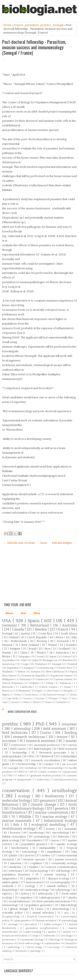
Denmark (63, 641)
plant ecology (11, 840)
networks (50, 936)
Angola (39, 691)
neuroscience (35, 882)
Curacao (27, 698)
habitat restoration (15, 837)
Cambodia (27, 687)
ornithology (64, 791)
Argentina (13, 668)
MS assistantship (53, 768)
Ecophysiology (11, 917)
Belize (22, 672)
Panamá (8, 645)
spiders (53, 932)
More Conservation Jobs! (22, 712)
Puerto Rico (66, 668)
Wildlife (26, 817)
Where (9, 613)
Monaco (37, 702)
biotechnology (39, 871)
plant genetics (23, 920)
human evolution (47, 920)
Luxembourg (46, 668)
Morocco (8, 691)
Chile (24, 660)
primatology (42, 837)
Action (25, 894)
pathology (36, 951)
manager (14, 768)
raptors (7, 894)
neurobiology (61, 909)
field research (68, 749)
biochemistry (21, 848)
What (37, 613)
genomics (48, 801)
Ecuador (72, 645)
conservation (17, 791)
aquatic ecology (67, 844)
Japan (54, 656)
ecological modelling (50, 825)
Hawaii (7, 653)
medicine (15, 867)
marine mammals (18, 821)
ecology (25, 796)
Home (8, 25)
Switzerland (40, 625)
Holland (34, 683)
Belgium (16, 649)
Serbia (18, 695)
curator (50, 764)
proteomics (9, 940)
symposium (70, 772)
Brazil (33, 649)
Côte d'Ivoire (53, 691)
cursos (72, 745)
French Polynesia (13, 683)
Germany (10, 625)
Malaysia (41, 664)
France (19, 25)
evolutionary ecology (19, 829)
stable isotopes (53, 924)
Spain (34, 621)
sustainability (48, 848)
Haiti (65, 698)
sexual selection (44, 913)
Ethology (55, 940)
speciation (31, 924)
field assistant (55, 729)
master (71, 741)
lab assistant (70, 764)
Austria (26, 634)
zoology (31, 886)
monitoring (37, 833)
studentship (43, 780)
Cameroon (42, 679)
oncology (67, 936)
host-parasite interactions (54, 901)
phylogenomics (51, 898)
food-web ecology (30, 943)
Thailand (7, 672)
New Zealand (31, 645)
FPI (32, 772)
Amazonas (9, 664)
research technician (30, 737)
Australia (70, 625)
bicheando (21, 951)
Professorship (27, 764)
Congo (25, 664)
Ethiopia (54, 698)
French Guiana (49, 687)
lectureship (21, 753)
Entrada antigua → (64, 543)
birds (73, 805)
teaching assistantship (66, 780)
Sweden (41, 629)
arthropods (46, 894)
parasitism (32, 25)
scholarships (69, 756)
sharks (73, 898)
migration (27, 898)
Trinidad (72, 664)
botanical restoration (15, 936)
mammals (71, 829)
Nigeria (6, 695)
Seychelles (9, 660)
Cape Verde (13, 698)
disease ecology (59, 878)
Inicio (44, 543)
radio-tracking (33, 932)
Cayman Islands (63, 679)
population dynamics (17, 874)
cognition (37, 863)
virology (13, 924)
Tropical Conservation (41, 917)
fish (17, 825)
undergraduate (12, 756)
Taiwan (73, 695)
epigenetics (10, 878)
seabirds (9, 886)
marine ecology (55, 817)
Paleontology (69, 905)
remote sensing (56, 874)
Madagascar (50, 660)
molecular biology (17, 801)
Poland (53, 645)
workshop (31, 768)
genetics (62, 808)
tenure (63, 737)
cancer (56, 840)
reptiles (34, 867)
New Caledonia (55, 672)
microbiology (61, 833)
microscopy (55, 947)
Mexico (42, 653)
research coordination (46, 760)
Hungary (29, 668)
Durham (40, 698)
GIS (5, 817)
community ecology (64, 863)
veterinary (16, 871)
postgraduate (25, 780)
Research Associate (54, 753)
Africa (60, 637)
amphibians (55, 852)
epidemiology (14, 947)
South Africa (69, 634)
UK (60, 621)
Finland (14, 637)
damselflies (71, 943)
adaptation (33, 878)
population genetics (35, 844)
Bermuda (8, 687)
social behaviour (20, 901)
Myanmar (24, 691)
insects (30, 855)
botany (51, 829)
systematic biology (33, 940)
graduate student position (46, 775)
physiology (64, 890)
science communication (62, 867)
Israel (40, 656)
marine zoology (35, 947)
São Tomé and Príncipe (54, 695)
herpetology (10, 890)
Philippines (9, 679)
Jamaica (16, 702)
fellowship (16, 760)
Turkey (50, 683)
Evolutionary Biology (28, 808)
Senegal (58, 25)
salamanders (53, 943)
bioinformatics (14, 812)
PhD (41, 724)
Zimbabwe (61, 702)
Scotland (65, 649)
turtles (46, 855)
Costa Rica (46, 634)
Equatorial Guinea (62, 676)
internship (23, 729)
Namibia (68, 660)
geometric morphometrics (43, 928)
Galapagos (25, 656)
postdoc (46, 25)
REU (22, 772)
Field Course (18, 749)
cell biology (63, 871)
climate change (44, 805)
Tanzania (25, 679)
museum (16, 863)
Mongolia (68, 691)
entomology (30, 852)
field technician (16, 733)
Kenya (7, 656)
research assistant (41, 741)
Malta (26, 702)
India (35, 660)
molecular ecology (37, 890)
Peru (48, 649)
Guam (68, 687)
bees (41, 909)
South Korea (32, 695)
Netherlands (19, 641)
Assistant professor (48, 745)
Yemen (48, 702)
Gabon (67, 656)
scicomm (10, 741)
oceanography (61, 882)
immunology (10, 905)
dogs (36, 936)
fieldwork (48, 756)
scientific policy (13, 913)
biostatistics (35, 840)
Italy (74, 637)
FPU (10, 775)
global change (19, 909)
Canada (18, 629)
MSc (32, 756)
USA (7, 621)
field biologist (43, 749)
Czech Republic (37, 637)
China (24, 653)
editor (22, 775)
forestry (15, 833)
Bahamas (66, 683)
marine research (66, 859)
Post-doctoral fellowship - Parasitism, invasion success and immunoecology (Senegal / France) (34, 47)
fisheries (64, 837)
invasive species (35, 859)
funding (71, 733)
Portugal (8, 634)
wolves (68, 932)
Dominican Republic (34, 676)
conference (19, 745)
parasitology (70, 920)
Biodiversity (56, 796)
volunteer (69, 724)
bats (74, 852)
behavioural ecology (60, 821)
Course (46, 733)
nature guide (11, 882)
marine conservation (52, 812)
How (23, 613)
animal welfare (58, 886)
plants (14, 855)
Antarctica (63, 653)
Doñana (36, 672)
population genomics (40, 905)
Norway (42, 641)
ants (67, 913)
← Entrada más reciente (19, 543)
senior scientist (49, 772)
